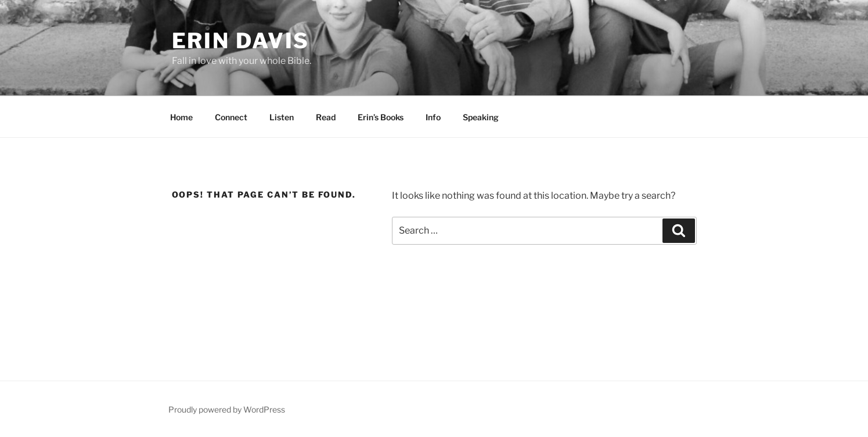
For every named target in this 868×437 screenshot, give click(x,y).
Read (326, 117)
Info (433, 117)
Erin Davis (241, 41)
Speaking (481, 117)
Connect (231, 117)
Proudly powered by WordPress (227, 409)
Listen (282, 117)
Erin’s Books (381, 117)
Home (181, 117)
